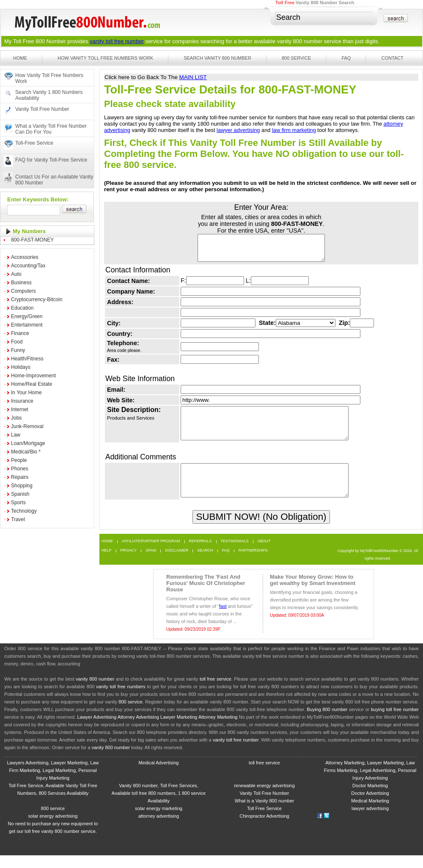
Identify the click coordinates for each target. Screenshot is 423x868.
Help (107, 563)
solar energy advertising (53, 829)
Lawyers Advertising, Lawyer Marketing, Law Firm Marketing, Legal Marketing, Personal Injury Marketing (53, 783)
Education (22, 308)
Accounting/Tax (28, 266)
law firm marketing (294, 130)
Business (21, 283)
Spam (151, 563)
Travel (18, 519)
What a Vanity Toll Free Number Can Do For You (51, 129)
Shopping (22, 486)
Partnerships (253, 563)
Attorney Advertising (138, 730)
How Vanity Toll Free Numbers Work (105, 58)
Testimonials (235, 554)
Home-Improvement (33, 376)
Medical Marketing (370, 813)
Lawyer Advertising (97, 730)
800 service (130, 714)
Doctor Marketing (370, 798)
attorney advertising (159, 829)
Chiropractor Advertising (264, 829)
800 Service (297, 58)
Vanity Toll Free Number (42, 109)
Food (17, 342)
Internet (20, 409)
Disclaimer (177, 563)
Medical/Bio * (26, 452)
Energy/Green (27, 316)
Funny (18, 350)
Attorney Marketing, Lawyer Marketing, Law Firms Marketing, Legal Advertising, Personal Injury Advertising (370, 783)
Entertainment (27, 325)
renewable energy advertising (264, 798)
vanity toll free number (117, 41)
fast (223, 619)
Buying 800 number (327, 722)
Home (20, 58)
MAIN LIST (193, 77)
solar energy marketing (159, 821)
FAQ (346, 58)
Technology (24, 511)
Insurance (22, 401)
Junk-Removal (27, 426)
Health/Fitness (27, 359)
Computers (23, 291)
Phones (20, 469)
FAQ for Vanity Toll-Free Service (51, 160)
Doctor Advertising (370, 806)
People (19, 460)
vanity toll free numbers (121, 699)
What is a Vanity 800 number (264, 813)
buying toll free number (395, 722)
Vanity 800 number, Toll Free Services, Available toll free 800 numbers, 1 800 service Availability (159, 806)
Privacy (129, 563)
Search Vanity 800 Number (217, 58)
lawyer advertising (238, 130)
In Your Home (26, 393)
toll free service (216, 692)
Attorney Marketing (218, 730)
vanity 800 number (300, 41)
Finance (20, 333)
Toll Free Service (264, 821)
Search (205, 563)
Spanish (20, 494)
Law (16, 435)
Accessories (25, 257)
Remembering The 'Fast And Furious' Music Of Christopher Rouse (206, 596)
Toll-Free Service (34, 143)
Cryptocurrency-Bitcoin (37, 299)
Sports (18, 503)
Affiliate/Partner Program (151, 554)
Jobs (16, 418)
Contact (392, 58)
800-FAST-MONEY (32, 240)
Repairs (20, 477)
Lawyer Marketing (179, 730)
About (264, 554)
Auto (16, 274)
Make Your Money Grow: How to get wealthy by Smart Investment (313, 593)
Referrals (201, 554)
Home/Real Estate (32, 384)
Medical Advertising (159, 775)
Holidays (21, 367)
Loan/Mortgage (28, 443)
